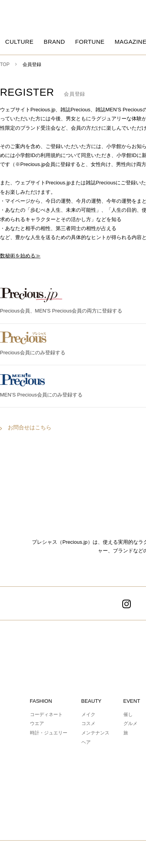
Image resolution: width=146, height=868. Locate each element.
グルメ (130, 723)
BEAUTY (91, 701)
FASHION (41, 701)
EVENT (132, 701)
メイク (88, 714)
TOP (5, 64)
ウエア (37, 723)
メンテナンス (95, 733)
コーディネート (46, 714)
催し (128, 714)
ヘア (86, 742)
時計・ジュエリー (49, 733)
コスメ (88, 723)
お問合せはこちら (30, 427)
